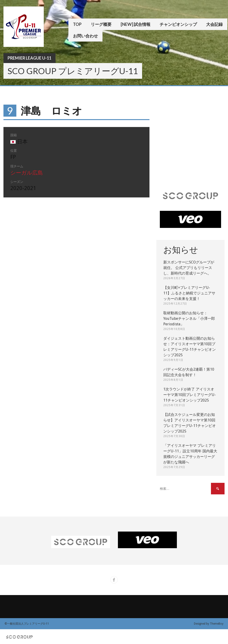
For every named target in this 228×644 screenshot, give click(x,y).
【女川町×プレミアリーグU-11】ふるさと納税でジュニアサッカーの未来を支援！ (189, 293)
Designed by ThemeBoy (209, 624)
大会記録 (214, 24)
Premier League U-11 (29, 58)
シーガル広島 (27, 173)
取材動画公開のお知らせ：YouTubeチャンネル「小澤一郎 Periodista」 (189, 319)
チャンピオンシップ (178, 24)
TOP (77, 24)
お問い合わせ (85, 36)
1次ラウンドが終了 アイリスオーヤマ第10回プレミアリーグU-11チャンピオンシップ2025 (190, 395)
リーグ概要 (101, 24)
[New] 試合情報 (136, 24)
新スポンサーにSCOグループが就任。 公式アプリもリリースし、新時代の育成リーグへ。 (189, 268)
